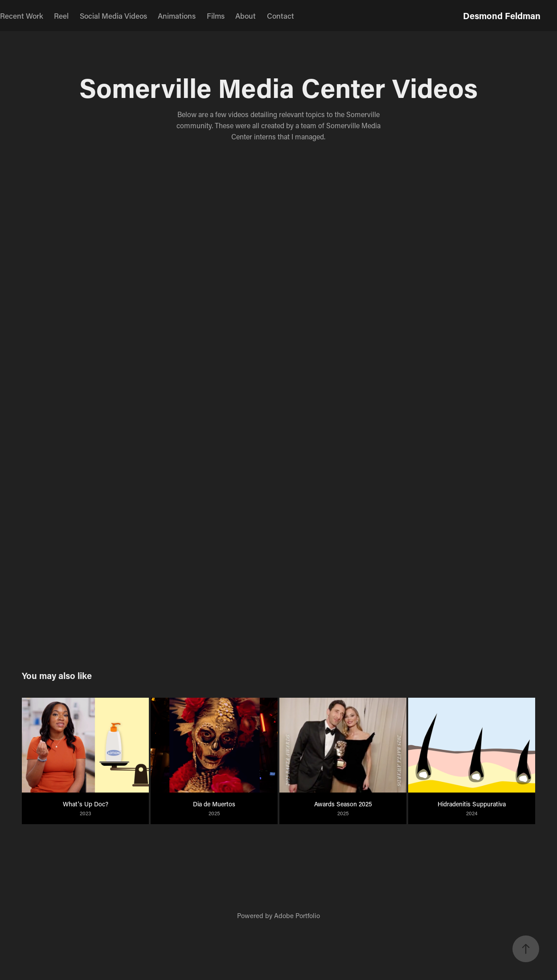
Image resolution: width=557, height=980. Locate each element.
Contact (281, 16)
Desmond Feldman (502, 16)
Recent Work (22, 16)
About (246, 16)
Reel (61, 16)
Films (216, 16)
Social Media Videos (113, 16)
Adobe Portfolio (297, 915)
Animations (177, 16)
